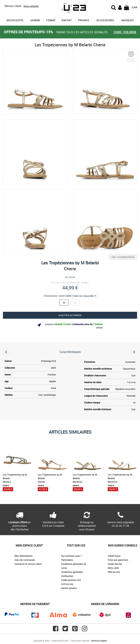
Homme (35, 20)
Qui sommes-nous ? (71, 556)
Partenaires (67, 560)
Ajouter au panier (70, 315)
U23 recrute (67, 584)
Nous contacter (31, 6)
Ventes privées (69, 588)
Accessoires (105, 20)
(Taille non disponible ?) (84, 296)
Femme (51, 20)
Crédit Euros (114, 556)
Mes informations (24, 556)
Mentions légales (99, 641)
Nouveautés (15, 20)
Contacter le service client (28, 564)
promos (84, 20)
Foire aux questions (118, 560)
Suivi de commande (25, 560)
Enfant (67, 20)
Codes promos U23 (71, 580)
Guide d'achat (115, 564)
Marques (128, 20)
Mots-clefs (113, 568)
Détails (99, 327)
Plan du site (114, 572)
